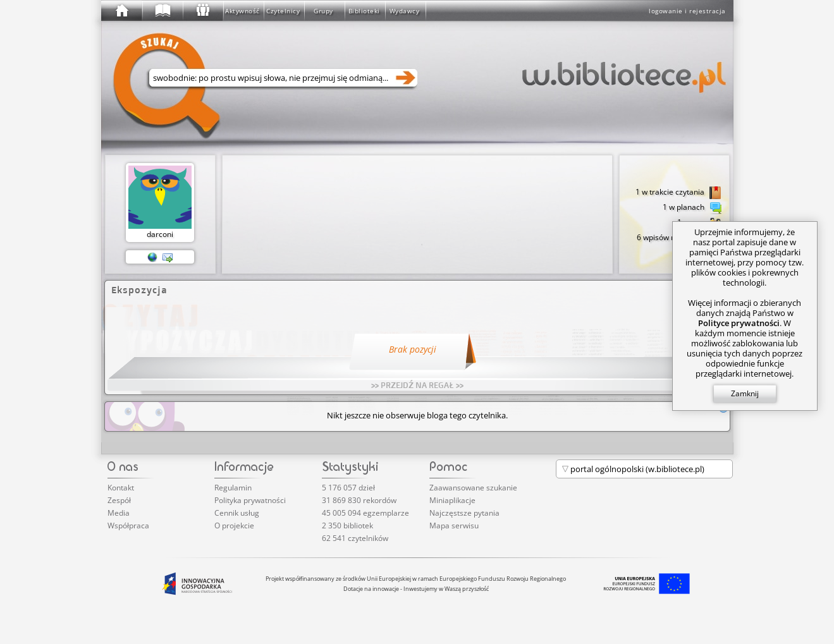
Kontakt (121, 488)
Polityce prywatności (739, 323)
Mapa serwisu (454, 526)
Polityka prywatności (250, 500)
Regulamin (233, 488)
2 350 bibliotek (347, 526)
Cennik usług (237, 513)
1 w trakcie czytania (678, 193)
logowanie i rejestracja (687, 11)
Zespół (119, 500)
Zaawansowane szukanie (473, 488)
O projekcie (234, 526)
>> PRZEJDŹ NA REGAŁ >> (417, 385)
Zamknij (745, 393)
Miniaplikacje (452, 500)
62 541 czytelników (355, 538)
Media (119, 513)
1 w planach (692, 208)
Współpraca (128, 526)
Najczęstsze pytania (464, 513)
